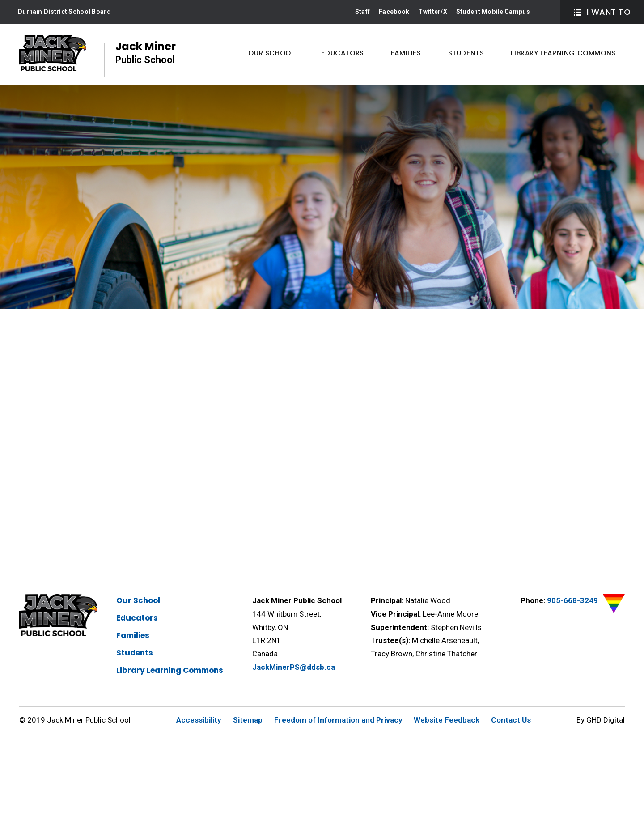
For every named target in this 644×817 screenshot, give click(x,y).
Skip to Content (0, 0)
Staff (362, 12)
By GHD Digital (601, 720)
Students (135, 653)
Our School (138, 600)
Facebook (394, 12)
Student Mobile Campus (493, 12)
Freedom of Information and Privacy (338, 720)
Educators (137, 618)
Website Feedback (447, 720)
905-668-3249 (572, 600)
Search (546, 12)
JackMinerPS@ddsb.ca (294, 667)
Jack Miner (146, 53)
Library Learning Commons (170, 670)
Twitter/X (433, 12)
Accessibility (199, 720)
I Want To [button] (602, 12)
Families (133, 635)
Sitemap (248, 720)
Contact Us (511, 720)
